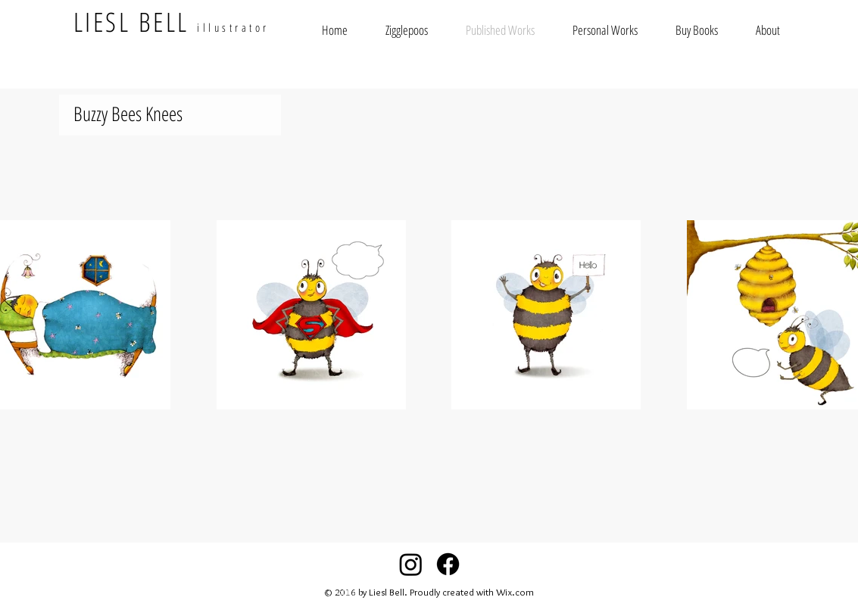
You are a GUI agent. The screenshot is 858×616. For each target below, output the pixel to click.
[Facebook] (448, 564)
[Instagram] (411, 564)
